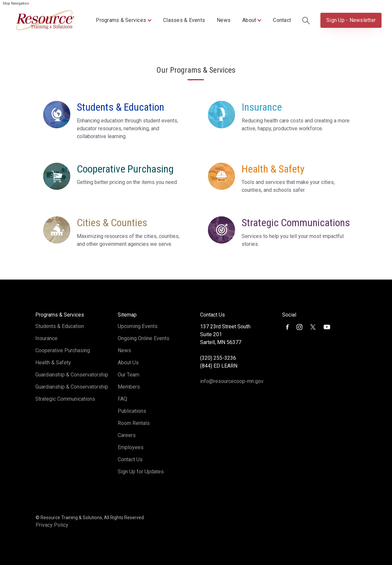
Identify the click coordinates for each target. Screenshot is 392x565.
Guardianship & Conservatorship (72, 375)
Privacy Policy (52, 525)
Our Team (128, 375)
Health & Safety (53, 363)
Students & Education (60, 326)
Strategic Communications (65, 399)
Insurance (46, 338)
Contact (282, 20)
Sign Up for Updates (141, 472)
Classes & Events (184, 20)
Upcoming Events (138, 326)
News (224, 20)
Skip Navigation (16, 3)
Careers (127, 435)
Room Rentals (134, 423)
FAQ (122, 399)
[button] (124, 20)
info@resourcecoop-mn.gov (232, 381)
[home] (45, 20)
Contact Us (130, 459)
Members (129, 387)
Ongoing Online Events (144, 338)
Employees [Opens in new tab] (131, 447)
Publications (132, 411)
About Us (128, 363)
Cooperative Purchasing (63, 350)
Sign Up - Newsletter (351, 20)
